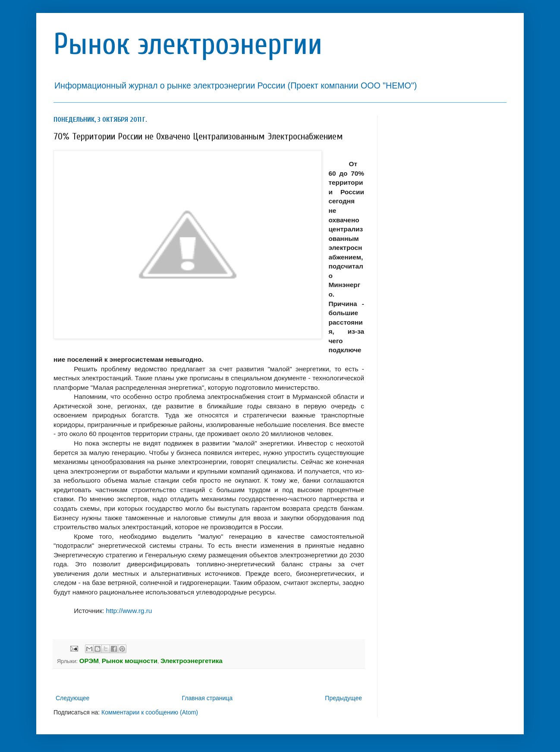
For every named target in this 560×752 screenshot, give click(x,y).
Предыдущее (343, 698)
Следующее (72, 698)
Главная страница (208, 698)
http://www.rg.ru (129, 611)
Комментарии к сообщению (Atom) (150, 712)
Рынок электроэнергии (188, 44)
